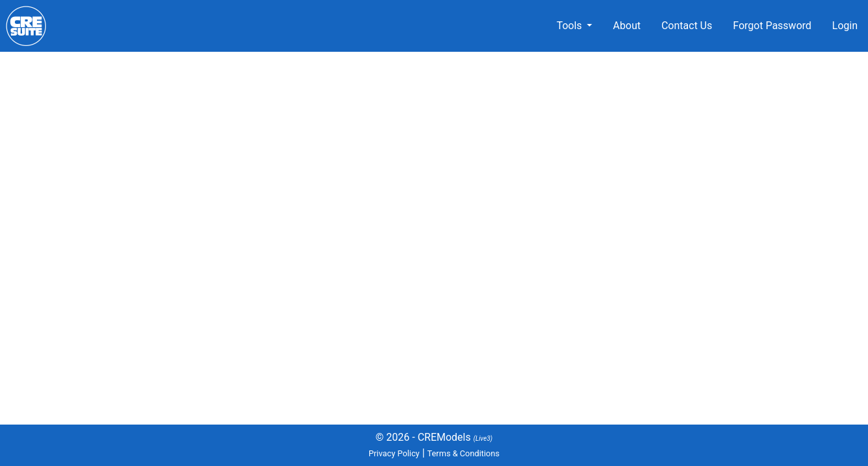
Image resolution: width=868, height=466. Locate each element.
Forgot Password (772, 26)
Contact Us (687, 26)
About (627, 26)
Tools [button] (570, 26)
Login (845, 26)
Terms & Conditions (464, 453)
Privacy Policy (394, 453)
